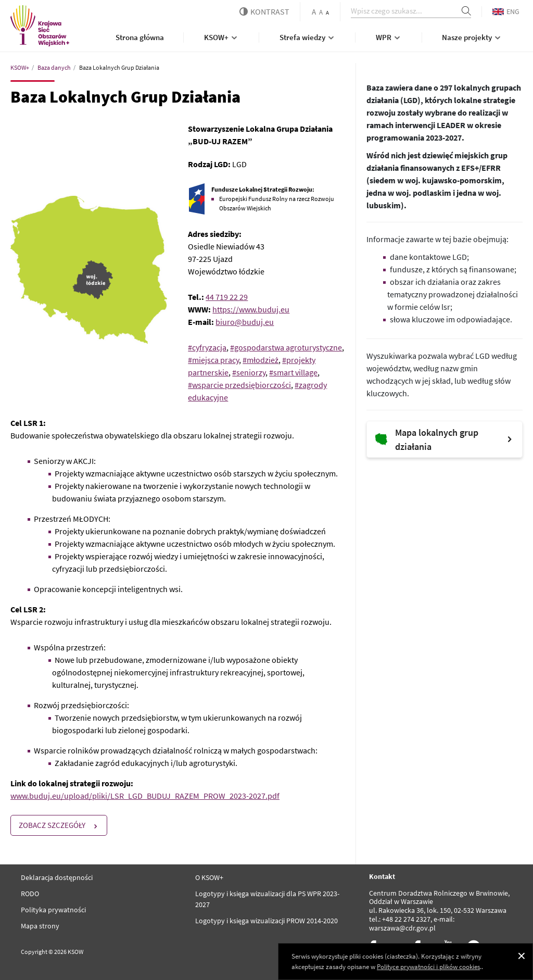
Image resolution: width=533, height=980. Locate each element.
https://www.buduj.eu (251, 309)
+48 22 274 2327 (406, 919)
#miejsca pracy (213, 360)
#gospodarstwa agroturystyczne (286, 347)
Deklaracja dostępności (57, 877)
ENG (506, 11)
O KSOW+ (209, 877)
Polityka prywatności (53, 910)
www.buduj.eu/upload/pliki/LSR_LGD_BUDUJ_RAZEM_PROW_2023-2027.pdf (145, 796)
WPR (389, 37)
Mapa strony (40, 926)
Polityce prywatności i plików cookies (428, 967)
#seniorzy (249, 372)
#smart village (293, 372)
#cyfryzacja (207, 347)
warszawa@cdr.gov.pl (402, 928)
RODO (30, 894)
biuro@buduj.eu (245, 322)
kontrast (264, 11)
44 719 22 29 (227, 297)
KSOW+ (221, 37)
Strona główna (140, 37)
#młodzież (261, 360)
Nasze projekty (472, 37)
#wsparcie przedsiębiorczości (239, 385)
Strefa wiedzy (308, 37)
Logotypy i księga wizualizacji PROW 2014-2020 (266, 921)
